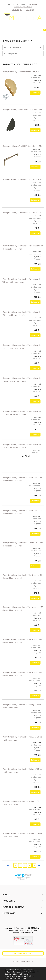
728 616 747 (33, 4)
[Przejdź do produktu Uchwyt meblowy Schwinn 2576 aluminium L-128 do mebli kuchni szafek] (11, 294)
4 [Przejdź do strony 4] (25, 866)
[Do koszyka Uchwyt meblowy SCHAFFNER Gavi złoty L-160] (35, 233)
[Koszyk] (43, 32)
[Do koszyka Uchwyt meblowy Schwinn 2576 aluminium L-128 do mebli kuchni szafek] (35, 302)
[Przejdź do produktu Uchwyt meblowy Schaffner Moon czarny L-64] (11, 125)
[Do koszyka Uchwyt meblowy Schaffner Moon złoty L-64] (35, 92)
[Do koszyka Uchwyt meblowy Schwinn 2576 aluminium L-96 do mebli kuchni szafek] (35, 269)
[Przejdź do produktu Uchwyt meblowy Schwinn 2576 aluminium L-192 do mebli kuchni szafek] (11, 360)
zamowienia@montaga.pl (23, 7)
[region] (23, 877)
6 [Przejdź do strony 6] (34, 866)
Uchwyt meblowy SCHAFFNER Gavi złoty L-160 (22, 213)
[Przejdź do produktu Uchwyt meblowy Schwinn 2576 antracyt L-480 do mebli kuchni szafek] (11, 686)
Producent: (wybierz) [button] (12, 47)
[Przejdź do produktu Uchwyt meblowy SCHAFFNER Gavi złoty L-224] (11, 160)
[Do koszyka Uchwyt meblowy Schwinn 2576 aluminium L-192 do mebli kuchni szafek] (35, 368)
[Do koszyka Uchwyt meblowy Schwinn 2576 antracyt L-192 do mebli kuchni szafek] (35, 598)
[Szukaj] (37, 31)
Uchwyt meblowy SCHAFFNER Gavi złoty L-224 (22, 146)
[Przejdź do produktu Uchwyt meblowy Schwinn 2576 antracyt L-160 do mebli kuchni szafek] (11, 556)
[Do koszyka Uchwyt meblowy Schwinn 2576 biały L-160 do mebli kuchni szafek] (35, 792)
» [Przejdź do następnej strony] (39, 865)
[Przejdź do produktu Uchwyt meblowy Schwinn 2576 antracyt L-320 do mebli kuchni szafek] (11, 654)
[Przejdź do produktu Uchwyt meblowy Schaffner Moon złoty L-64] (11, 88)
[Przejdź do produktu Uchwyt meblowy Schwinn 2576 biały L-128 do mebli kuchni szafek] (11, 750)
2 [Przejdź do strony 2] (15, 866)
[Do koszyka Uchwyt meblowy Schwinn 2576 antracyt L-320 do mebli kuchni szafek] (35, 663)
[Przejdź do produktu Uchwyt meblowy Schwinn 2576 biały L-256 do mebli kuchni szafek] (11, 846)
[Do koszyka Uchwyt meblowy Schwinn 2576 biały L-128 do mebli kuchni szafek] (35, 760)
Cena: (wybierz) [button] (10, 54)
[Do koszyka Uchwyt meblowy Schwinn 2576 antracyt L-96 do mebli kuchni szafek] (35, 501)
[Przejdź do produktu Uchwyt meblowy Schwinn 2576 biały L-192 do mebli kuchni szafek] (11, 814)
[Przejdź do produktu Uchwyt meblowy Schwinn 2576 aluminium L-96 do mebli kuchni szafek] (11, 261)
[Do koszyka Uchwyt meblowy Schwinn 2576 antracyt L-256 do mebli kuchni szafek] (35, 630)
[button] (3, 31)
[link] (23, 877)
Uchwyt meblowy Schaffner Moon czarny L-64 (22, 109)
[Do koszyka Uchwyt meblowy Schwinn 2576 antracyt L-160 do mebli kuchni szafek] (35, 566)
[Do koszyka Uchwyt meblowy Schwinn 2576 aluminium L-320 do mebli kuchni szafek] (35, 435)
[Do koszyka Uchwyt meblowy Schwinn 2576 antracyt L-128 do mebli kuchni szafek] (35, 534)
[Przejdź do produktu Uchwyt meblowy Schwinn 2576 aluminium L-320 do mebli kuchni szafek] (11, 426)
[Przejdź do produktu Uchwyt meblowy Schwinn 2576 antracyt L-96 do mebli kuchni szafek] (11, 492)
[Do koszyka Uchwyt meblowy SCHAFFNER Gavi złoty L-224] (35, 167)
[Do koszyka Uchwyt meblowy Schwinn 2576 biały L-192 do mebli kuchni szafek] (35, 824)
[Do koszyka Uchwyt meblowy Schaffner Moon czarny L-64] (35, 130)
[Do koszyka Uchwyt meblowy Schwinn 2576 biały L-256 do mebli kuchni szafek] (35, 857)
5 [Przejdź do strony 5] (30, 866)
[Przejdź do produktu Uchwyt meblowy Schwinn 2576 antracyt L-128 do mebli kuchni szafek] (11, 524)
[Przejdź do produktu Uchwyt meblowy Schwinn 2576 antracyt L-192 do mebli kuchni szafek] (11, 588)
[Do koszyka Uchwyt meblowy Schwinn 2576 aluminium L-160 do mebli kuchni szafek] (35, 335)
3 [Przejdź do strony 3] (20, 866)
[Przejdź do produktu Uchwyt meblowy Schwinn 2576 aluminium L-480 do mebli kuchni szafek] (11, 459)
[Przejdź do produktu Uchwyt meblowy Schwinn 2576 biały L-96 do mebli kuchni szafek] (11, 717)
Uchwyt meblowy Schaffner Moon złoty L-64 (21, 72)
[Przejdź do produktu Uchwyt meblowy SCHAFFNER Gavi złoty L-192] (11, 193)
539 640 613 (27, 930)
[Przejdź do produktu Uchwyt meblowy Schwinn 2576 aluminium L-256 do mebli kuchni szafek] (11, 393)
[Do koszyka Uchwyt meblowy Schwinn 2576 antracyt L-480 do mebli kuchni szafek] (35, 696)
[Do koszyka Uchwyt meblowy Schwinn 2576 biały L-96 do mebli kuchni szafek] (35, 728)
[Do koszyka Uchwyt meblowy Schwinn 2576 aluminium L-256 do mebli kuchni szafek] (35, 401)
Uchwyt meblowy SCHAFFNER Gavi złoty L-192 (22, 179)
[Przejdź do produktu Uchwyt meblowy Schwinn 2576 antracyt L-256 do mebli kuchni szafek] (11, 620)
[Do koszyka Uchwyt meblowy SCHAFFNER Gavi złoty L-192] (35, 200)
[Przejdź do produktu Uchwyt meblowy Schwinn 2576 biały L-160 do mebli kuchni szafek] (11, 782)
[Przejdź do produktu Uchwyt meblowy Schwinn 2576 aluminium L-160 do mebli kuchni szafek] (11, 327)
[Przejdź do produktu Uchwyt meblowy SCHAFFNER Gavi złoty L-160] (11, 226)
